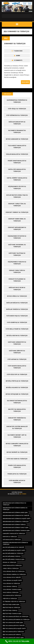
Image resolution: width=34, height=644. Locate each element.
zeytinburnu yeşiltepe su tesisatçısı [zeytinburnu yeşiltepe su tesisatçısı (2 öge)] (14, 601)
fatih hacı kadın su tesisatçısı (17, 459)
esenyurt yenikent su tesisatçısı (17, 212)
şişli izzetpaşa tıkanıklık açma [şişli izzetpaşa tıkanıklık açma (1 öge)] (12, 613)
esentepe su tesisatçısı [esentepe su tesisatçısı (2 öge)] (10, 537)
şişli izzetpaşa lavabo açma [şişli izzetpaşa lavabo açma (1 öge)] (11, 604)
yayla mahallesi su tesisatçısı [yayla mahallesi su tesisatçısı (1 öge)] (12, 595)
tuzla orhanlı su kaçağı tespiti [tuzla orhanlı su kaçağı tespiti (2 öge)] (12, 580)
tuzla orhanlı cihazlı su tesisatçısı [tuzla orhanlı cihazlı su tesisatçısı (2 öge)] (14, 571)
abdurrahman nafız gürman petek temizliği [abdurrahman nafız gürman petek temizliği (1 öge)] (16, 515)
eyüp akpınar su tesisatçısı (17, 359)
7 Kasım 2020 (18, 51)
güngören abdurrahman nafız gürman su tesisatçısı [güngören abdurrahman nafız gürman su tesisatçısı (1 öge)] (15, 543)
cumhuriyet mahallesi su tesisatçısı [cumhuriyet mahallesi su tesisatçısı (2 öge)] (14, 533)
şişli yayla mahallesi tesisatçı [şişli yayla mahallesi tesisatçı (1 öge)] (12, 635)
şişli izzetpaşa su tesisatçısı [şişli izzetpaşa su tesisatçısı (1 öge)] (11, 607)
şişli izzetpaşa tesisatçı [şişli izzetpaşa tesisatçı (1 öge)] (10, 610)
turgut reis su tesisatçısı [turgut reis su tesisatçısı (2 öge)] (11, 568)
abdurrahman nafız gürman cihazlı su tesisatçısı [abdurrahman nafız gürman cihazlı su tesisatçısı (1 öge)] (14, 504)
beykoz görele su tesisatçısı (17, 296)
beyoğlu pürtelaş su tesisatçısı (17, 381)
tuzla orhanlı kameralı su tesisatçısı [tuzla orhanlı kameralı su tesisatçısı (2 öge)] (14, 574)
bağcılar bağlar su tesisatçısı (17, 303)
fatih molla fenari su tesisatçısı (17, 329)
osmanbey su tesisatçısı (15, 44)
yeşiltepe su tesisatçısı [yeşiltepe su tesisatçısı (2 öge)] (10, 598)
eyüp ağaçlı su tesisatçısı (17, 109)
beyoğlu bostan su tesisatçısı (17, 336)
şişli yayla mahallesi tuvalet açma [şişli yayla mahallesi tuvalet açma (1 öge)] (13, 638)
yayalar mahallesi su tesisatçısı (17, 154)
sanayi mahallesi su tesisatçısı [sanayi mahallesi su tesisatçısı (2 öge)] (12, 565)
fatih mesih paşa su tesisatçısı (17, 316)
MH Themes (23, 494)
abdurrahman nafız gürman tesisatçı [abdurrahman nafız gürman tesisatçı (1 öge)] (14, 524)
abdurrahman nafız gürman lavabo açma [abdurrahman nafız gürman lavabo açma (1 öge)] (15, 512)
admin (18, 56)
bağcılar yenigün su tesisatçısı (17, 309)
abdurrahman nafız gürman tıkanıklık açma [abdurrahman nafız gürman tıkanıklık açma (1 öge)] (16, 530)
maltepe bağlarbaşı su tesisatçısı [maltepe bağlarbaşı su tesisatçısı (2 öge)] (13, 553)
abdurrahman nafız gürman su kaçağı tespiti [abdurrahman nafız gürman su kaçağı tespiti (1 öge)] (17, 519)
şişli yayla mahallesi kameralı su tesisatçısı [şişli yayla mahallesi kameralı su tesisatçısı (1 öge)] (16, 619)
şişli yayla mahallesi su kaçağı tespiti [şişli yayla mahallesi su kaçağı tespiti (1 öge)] (14, 628)
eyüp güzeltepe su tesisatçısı (17, 374)
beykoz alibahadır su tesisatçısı (17, 139)
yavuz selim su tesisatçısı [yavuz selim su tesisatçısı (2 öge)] (11, 592)
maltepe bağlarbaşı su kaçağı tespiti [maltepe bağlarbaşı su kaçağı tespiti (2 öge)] (14, 550)
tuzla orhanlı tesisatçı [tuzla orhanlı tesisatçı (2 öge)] (10, 586)
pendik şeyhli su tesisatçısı (17, 474)
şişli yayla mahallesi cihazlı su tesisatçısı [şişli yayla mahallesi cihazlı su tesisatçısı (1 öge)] (16, 616)
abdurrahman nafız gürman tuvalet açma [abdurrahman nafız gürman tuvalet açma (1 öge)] (16, 527)
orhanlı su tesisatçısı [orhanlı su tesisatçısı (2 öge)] (9, 562)
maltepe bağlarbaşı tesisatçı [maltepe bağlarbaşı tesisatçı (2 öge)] (12, 556)
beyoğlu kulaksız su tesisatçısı (17, 387)
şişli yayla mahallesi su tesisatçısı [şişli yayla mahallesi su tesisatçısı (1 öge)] (13, 632)
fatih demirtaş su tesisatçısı (17, 322)
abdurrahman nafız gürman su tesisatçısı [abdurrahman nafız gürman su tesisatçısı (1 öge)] (16, 521)
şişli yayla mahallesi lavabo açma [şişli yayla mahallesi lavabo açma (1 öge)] (13, 622)
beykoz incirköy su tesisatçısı (17, 452)
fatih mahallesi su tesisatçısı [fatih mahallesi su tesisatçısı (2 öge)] (12, 540)
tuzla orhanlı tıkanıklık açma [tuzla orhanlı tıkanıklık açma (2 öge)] (12, 589)
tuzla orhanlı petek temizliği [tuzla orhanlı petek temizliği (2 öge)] (12, 577)
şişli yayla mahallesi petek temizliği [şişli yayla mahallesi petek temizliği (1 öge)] (14, 625)
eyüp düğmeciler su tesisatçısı (17, 115)
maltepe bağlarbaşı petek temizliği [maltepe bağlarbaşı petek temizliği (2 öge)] (13, 547)
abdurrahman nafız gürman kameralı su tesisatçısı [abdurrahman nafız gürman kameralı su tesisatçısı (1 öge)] (15, 509)
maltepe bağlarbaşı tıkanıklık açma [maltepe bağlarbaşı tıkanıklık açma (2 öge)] (14, 559)
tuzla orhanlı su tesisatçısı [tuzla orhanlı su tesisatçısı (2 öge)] (11, 583)
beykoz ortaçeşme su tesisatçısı (17, 394)
